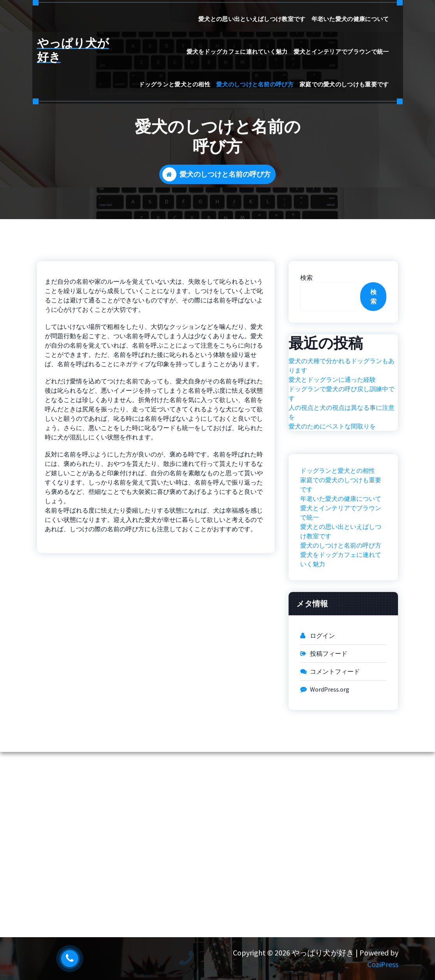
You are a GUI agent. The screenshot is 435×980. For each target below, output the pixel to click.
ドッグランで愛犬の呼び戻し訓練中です (342, 393)
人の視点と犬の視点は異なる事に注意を (342, 412)
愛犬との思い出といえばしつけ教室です (252, 19)
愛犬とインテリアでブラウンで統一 (341, 52)
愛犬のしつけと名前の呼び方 (255, 84)
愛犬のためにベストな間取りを (332, 426)
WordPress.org (330, 689)
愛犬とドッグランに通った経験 (332, 379)
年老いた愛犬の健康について (350, 19)
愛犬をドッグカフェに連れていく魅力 (237, 52)
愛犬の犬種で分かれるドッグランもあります (342, 365)
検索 (306, 277)
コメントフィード (335, 671)
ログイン (322, 636)
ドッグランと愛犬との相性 (174, 84)
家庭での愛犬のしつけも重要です (344, 84)
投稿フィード (329, 653)
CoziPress (383, 964)
